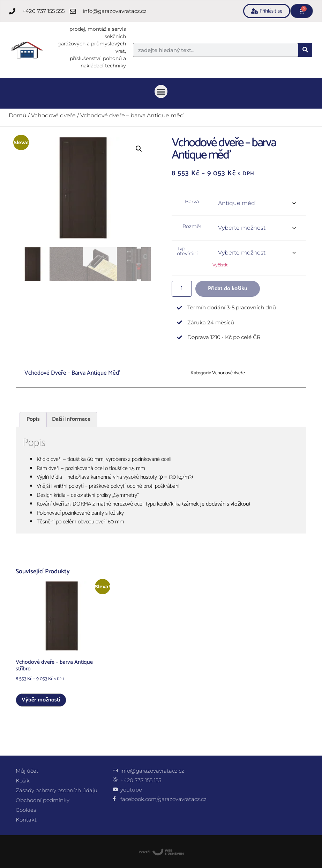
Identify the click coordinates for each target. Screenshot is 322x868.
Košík (23, 781)
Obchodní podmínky (43, 800)
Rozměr (192, 226)
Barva (192, 201)
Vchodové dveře (53, 115)
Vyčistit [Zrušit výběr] (220, 265)
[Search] (305, 50)
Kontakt (26, 820)
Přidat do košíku (228, 289)
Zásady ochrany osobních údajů (57, 790)
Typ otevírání (187, 251)
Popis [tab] (33, 419)
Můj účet (27, 771)
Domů (18, 115)
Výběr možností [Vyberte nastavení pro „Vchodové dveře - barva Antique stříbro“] (41, 700)
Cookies (26, 810)
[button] (161, 91)
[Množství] (182, 289)
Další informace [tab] (71, 419)
